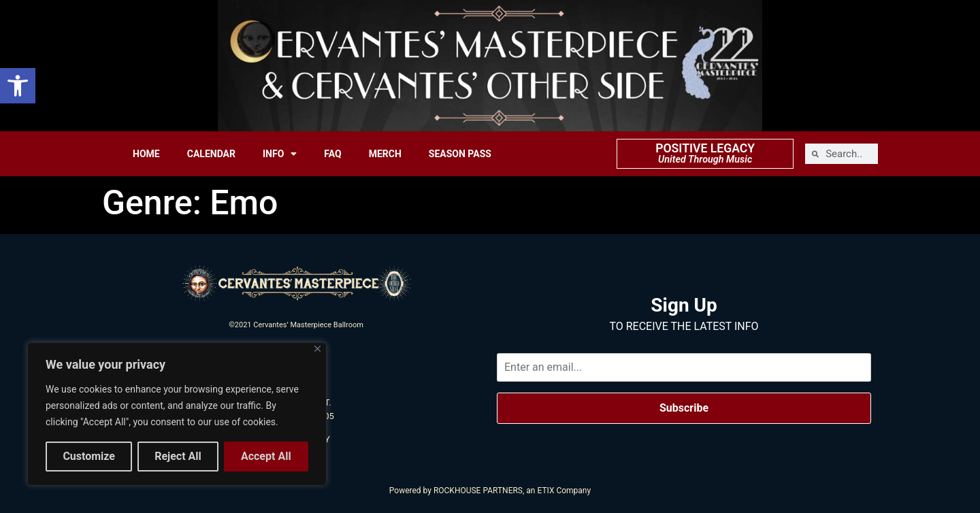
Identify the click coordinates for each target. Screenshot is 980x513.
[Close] (317, 349)
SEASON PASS (460, 154)
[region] (177, 414)
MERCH (385, 154)
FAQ (332, 154)
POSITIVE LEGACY (705, 148)
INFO (280, 154)
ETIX (545, 491)
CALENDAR (211, 154)
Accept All (266, 456)
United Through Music (705, 160)
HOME (146, 154)
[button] (18, 86)
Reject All (178, 456)
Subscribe (684, 408)
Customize (89, 456)
